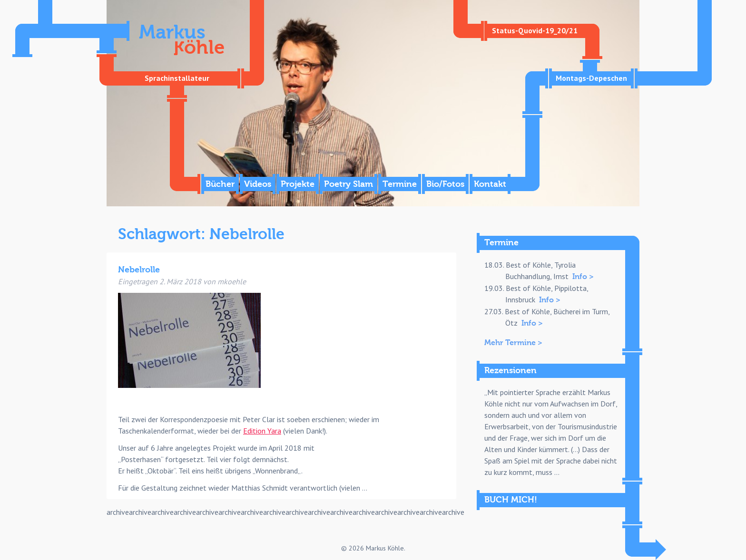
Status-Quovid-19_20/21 (535, 30)
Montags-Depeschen (591, 78)
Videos (258, 184)
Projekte (298, 184)
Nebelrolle (139, 270)
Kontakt (490, 184)
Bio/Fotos (445, 184)
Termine (400, 184)
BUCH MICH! (511, 500)
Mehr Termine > (513, 343)
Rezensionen (510, 371)
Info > (583, 277)
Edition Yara (262, 431)
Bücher (220, 184)
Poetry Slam (348, 184)
